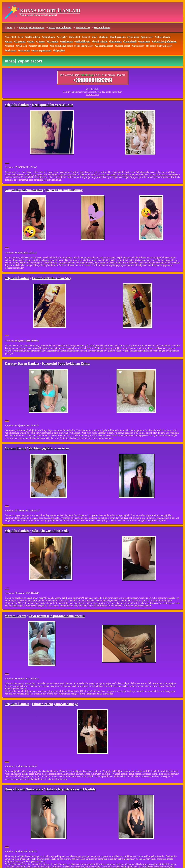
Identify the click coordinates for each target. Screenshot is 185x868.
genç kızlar (134, 37)
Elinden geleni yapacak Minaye (55, 704)
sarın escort (138, 46)
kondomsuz (116, 41)
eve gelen (63, 37)
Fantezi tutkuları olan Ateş (52, 278)
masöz (32, 41)
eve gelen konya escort (62, 46)
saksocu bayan (163, 37)
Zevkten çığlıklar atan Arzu (49, 448)
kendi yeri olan (118, 37)
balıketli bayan (83, 41)
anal (95, 37)
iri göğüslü (59, 50)
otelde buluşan (33, 37)
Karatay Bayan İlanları (60, 28)
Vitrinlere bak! (93, 89)
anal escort (11, 50)
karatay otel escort (39, 46)
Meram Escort (83, 28)
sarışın (9, 41)
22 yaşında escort (105, 46)
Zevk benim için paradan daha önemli (57, 616)
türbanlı (104, 37)
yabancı (41, 41)
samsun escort (92, 94)
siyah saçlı (22, 46)
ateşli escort (67, 41)
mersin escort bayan (92, 92)
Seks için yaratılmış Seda (50, 531)
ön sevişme (145, 41)
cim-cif (87, 37)
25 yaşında (53, 41)
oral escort (24, 50)
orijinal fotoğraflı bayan (165, 41)
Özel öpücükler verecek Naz (52, 105)
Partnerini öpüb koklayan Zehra (66, 363)
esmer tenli (11, 37)
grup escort (148, 37)
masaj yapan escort (42, 50)
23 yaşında (20, 41)
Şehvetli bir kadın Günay (64, 190)
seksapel (10, 46)
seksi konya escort (84, 46)
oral (21, 37)
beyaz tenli (75, 37)
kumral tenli (131, 41)
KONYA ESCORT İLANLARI (50, 11)
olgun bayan (49, 37)
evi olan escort (123, 46)
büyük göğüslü (100, 41)
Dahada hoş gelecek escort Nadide (70, 789)
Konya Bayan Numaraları (32, 28)
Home (10, 28)
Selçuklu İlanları (102, 28)
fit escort (151, 46)
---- (7, 162)
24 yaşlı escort (165, 46)
